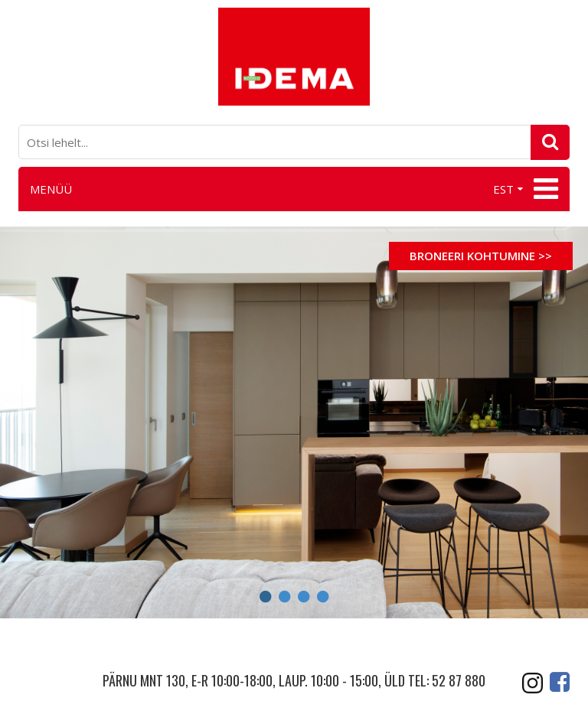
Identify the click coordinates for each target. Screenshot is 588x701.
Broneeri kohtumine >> (481, 256)
